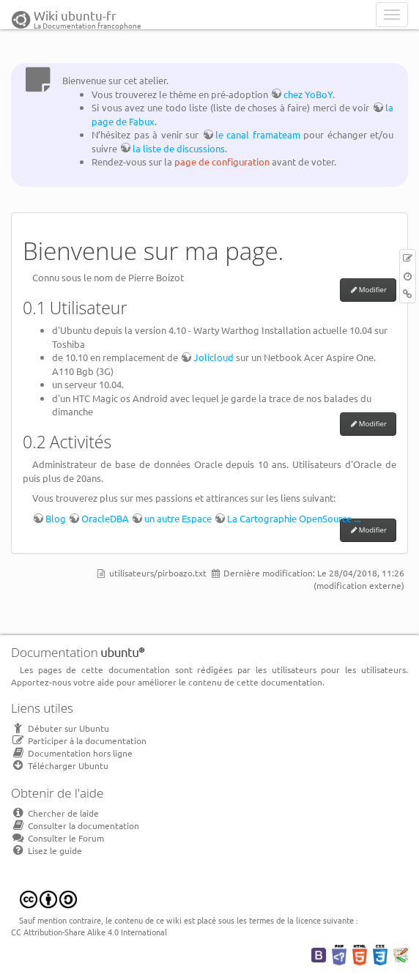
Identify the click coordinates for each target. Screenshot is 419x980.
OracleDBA (105, 518)
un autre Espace (178, 518)
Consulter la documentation (75, 825)
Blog (56, 518)
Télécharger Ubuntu (60, 765)
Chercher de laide (55, 813)
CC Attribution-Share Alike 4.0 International (89, 932)
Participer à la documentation (79, 740)
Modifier (373, 290)
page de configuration (222, 162)
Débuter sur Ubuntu (60, 728)
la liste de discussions (179, 148)
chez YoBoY (308, 94)
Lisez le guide (47, 850)
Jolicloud (214, 357)
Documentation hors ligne (72, 753)
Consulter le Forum (58, 838)
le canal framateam (258, 134)
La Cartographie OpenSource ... (294, 518)
